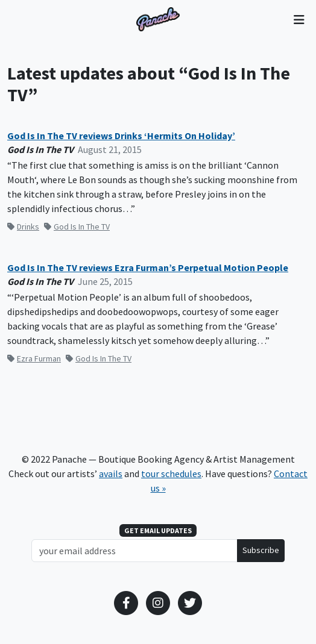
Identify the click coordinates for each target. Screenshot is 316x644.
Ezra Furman (34, 358)
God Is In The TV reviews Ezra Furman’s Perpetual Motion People (148, 268)
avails (111, 474)
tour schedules (171, 474)
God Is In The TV (77, 227)
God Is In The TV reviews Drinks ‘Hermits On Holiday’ (121, 136)
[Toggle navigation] (299, 19)
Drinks (23, 227)
